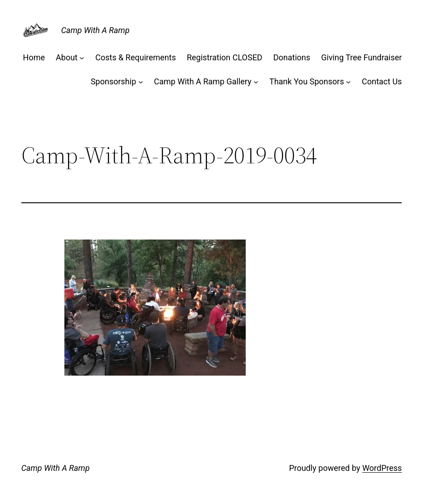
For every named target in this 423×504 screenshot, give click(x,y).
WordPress (382, 468)
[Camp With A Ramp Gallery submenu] (256, 82)
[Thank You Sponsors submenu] (348, 82)
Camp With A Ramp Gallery (203, 81)
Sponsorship (113, 81)
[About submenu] (82, 58)
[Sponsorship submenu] (141, 82)
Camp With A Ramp (95, 30)
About (67, 57)
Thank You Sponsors (307, 81)
